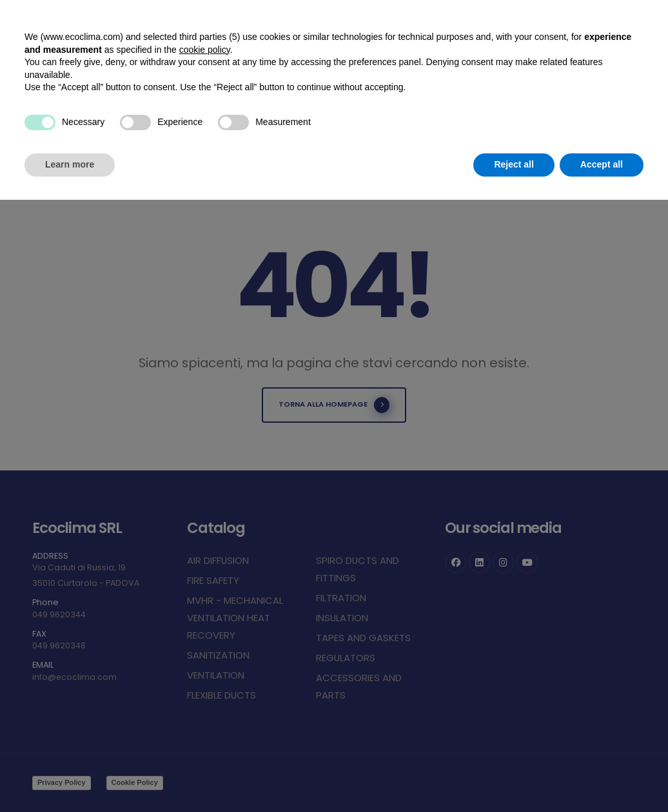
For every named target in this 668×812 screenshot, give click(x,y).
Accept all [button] (602, 164)
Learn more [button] (70, 164)
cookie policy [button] (205, 50)
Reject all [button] (514, 164)
